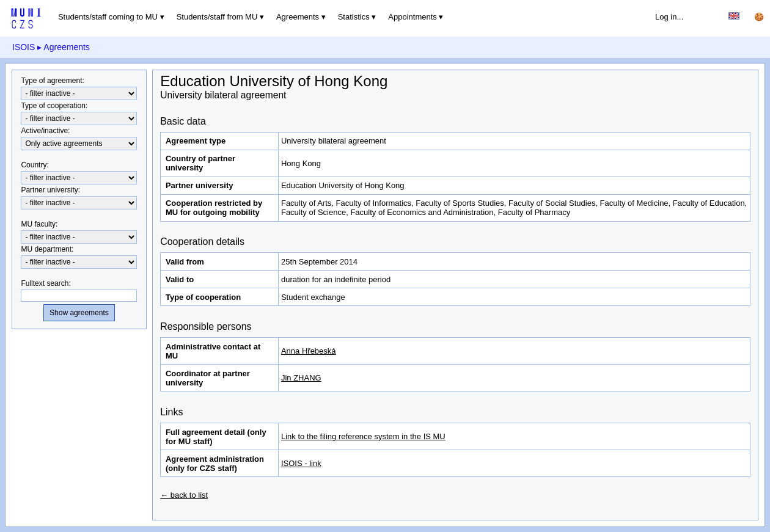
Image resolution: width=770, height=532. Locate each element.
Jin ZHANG (301, 378)
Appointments (413, 17)
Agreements (298, 17)
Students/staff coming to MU (108, 17)
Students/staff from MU (217, 17)
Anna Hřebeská (309, 351)
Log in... (669, 17)
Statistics (354, 17)
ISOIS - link (301, 463)
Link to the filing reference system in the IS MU (363, 436)
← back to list (184, 495)
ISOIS (24, 47)
